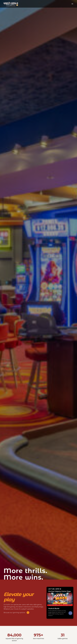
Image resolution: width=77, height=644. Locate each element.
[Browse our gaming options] (16, 613)
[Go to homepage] (11, 4)
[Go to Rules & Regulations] (60, 603)
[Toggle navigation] (72, 4)
